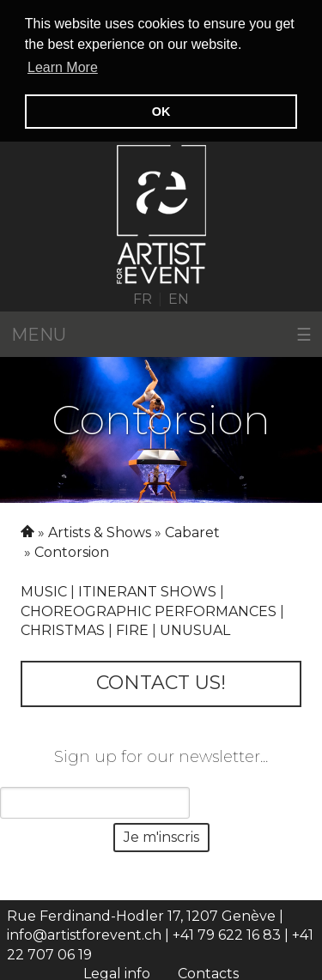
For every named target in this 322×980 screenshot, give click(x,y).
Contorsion (72, 550)
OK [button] (161, 112)
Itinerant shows (147, 590)
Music (44, 590)
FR (143, 297)
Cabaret (192, 532)
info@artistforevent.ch (84, 934)
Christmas (63, 629)
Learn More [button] (63, 67)
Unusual (195, 629)
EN (179, 297)
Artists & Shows (100, 532)
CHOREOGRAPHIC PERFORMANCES (149, 610)
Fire (132, 629)
